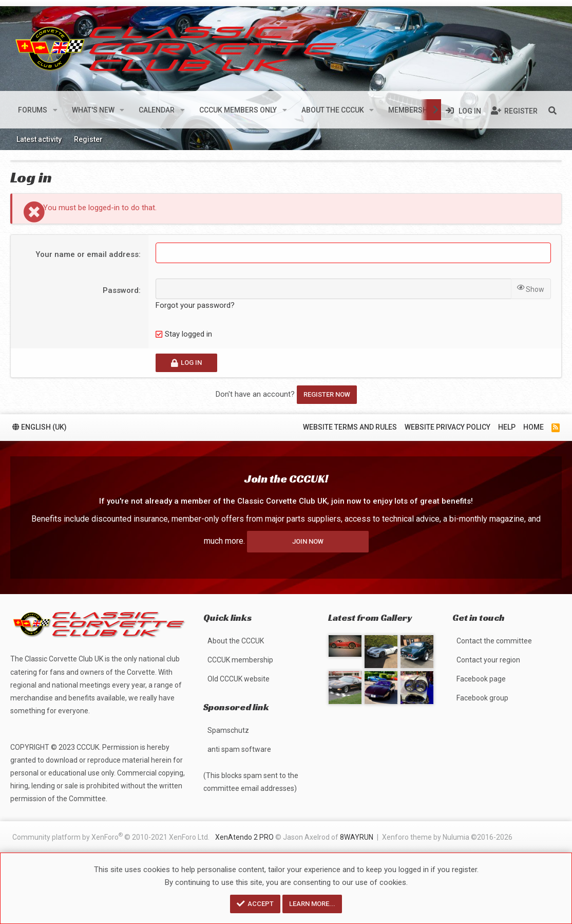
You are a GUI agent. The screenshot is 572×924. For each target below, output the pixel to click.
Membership (411, 110)
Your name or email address (87, 254)
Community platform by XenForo (111, 836)
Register (88, 139)
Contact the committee (494, 641)
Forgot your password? (195, 305)
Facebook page (481, 679)
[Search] (552, 110)
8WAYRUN (357, 837)
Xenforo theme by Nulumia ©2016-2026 (447, 837)
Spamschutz (228, 730)
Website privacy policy (447, 427)
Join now (308, 541)
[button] (55, 110)
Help (507, 427)
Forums (33, 110)
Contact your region (488, 660)
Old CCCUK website (239, 679)
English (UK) (40, 427)
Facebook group (482, 698)
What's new (93, 110)
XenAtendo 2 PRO (244, 837)
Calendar (157, 110)
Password (121, 290)
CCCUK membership (240, 660)
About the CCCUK (333, 110)
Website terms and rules (350, 427)
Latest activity (39, 139)
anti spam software (239, 749)
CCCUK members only (238, 110)
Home (533, 427)
